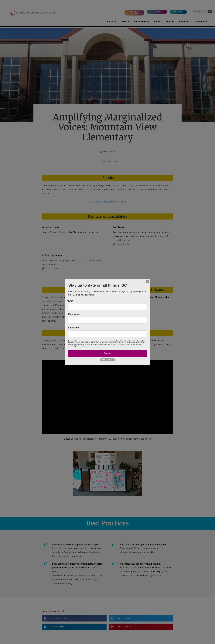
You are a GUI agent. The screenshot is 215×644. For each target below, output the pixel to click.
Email (71, 301)
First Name (74, 314)
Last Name (74, 328)
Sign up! (108, 353)
